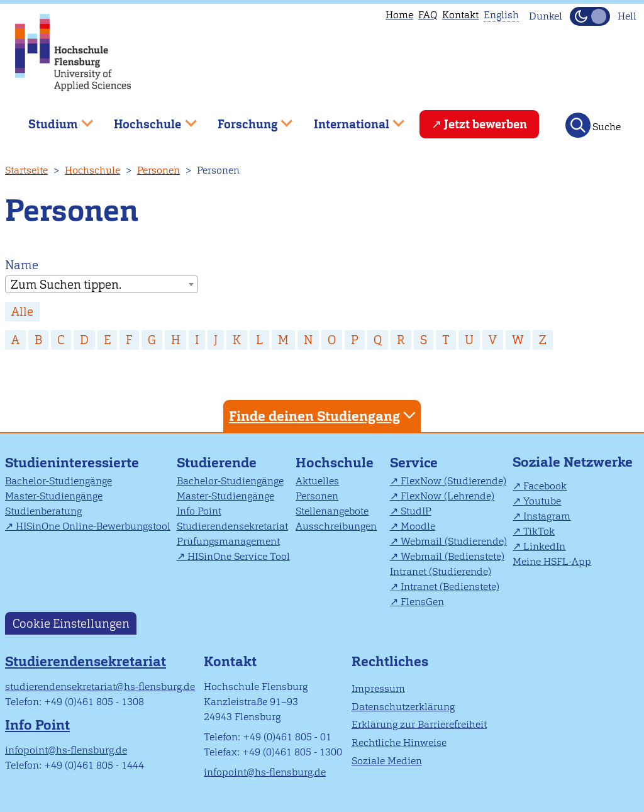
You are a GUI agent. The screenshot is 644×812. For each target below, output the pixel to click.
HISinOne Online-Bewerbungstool (93, 526)
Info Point (199, 511)
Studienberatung (43, 511)
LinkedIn (544, 546)
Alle (22, 312)
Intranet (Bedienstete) (450, 587)
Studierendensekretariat (232, 526)
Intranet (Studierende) (441, 571)
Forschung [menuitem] (246, 119)
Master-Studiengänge (54, 496)
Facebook (545, 486)
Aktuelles (317, 481)
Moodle (418, 526)
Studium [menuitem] (52, 119)
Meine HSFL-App (552, 561)
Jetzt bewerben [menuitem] (486, 124)
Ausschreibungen (336, 526)
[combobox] (102, 284)
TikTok (539, 531)
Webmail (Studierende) (454, 541)
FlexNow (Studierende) (453, 481)
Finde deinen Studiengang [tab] (324, 415)
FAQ (428, 15)
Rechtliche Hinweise (399, 742)
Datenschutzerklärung (403, 707)
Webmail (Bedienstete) (452, 556)
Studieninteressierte (72, 463)
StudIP (416, 511)
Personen (158, 170)
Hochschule (92, 170)
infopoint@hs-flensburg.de (66, 750)
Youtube (542, 501)
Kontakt (460, 15)
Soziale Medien (387, 761)
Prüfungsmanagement (228, 541)
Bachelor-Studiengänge (58, 481)
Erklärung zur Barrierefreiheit (419, 724)
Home (399, 15)
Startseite (26, 170)
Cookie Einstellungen (71, 623)
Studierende (217, 463)
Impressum (378, 688)
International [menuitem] (350, 119)
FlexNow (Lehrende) (447, 496)
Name (22, 265)
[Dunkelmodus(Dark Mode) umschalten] (590, 16)
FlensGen (422, 602)
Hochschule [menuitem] (147, 119)
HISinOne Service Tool (239, 556)
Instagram (547, 516)
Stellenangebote (332, 511)
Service (414, 463)
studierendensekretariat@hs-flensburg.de (100, 687)
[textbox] (102, 285)
